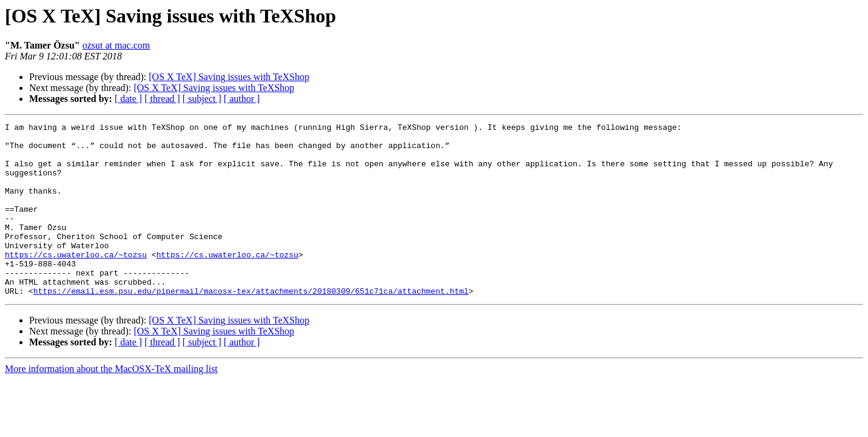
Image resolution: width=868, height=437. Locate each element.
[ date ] (128, 99)
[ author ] (242, 99)
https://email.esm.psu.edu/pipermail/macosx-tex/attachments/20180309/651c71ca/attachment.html (251, 325)
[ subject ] (202, 99)
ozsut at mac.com (116, 45)
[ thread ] (162, 99)
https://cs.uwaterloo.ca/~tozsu (76, 282)
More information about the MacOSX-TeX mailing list (111, 403)
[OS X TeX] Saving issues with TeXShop (229, 77)
